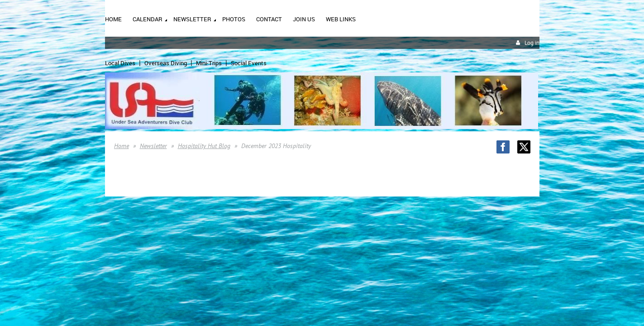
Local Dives (120, 63)
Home (122, 146)
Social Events (249, 63)
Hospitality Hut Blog (204, 146)
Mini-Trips (209, 63)
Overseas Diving (166, 63)
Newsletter (153, 146)
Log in (532, 43)
